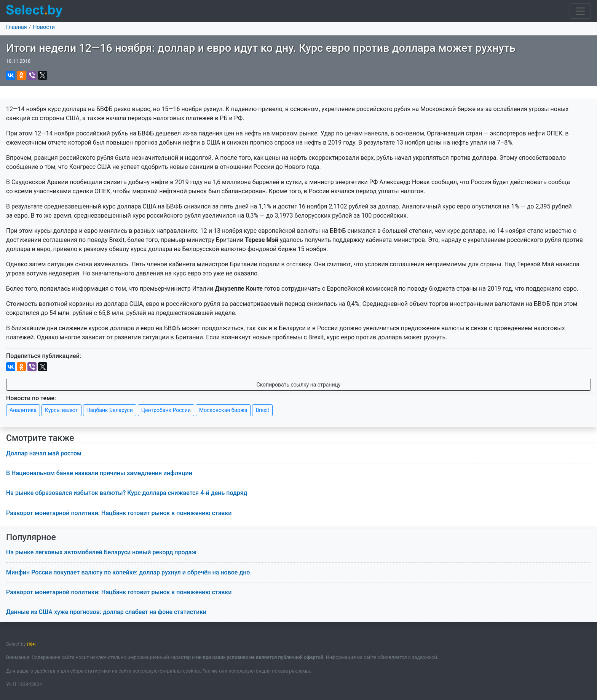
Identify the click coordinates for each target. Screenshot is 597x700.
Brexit (262, 410)
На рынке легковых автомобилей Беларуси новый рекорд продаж (101, 552)
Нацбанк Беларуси (110, 410)
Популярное (31, 537)
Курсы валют (61, 410)
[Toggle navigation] (580, 11)
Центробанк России (166, 410)
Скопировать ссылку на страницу (299, 385)
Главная (17, 27)
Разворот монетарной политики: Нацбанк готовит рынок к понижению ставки (119, 513)
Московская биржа (223, 410)
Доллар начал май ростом (44, 453)
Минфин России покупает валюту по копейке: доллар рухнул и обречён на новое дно (128, 572)
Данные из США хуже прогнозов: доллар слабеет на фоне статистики (106, 612)
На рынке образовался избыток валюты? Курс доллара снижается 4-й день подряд (127, 493)
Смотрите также (40, 438)
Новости (44, 27)
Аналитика (23, 410)
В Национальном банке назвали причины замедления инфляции (99, 473)
